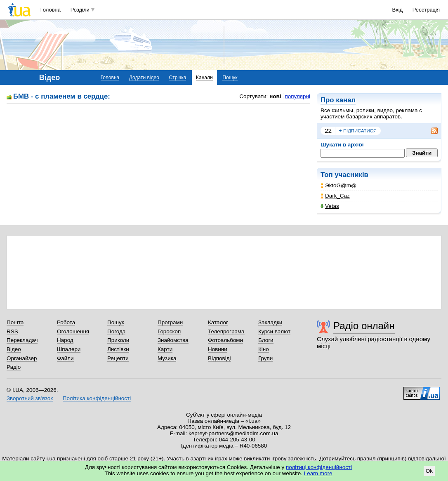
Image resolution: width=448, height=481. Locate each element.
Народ (65, 340)
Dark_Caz (335, 196)
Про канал (338, 100)
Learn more (318, 473)
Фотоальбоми (225, 340)
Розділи (80, 10)
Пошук (230, 78)
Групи (265, 358)
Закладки (270, 322)
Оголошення (73, 331)
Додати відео (144, 78)
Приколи (118, 340)
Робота (66, 322)
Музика (167, 358)
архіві (356, 145)
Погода (116, 331)
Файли (65, 358)
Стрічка (177, 78)
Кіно (264, 349)
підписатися (358, 131)
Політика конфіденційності (97, 398)
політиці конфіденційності (319, 467)
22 (328, 131)
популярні (298, 96)
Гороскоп (169, 331)
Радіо (14, 367)
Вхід (398, 10)
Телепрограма (226, 331)
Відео (14, 349)
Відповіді (219, 358)
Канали (204, 78)
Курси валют (274, 331)
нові (275, 96)
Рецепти (118, 358)
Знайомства (173, 340)
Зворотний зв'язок (30, 398)
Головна (51, 10)
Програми (170, 322)
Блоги (266, 340)
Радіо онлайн (364, 326)
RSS (12, 331)
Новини (218, 349)
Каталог (218, 322)
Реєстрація (426, 10)
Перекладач (22, 340)
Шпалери (69, 349)
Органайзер (22, 358)
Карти (165, 349)
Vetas (330, 206)
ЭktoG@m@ (339, 185)
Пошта (15, 322)
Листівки (118, 349)
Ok (429, 471)
